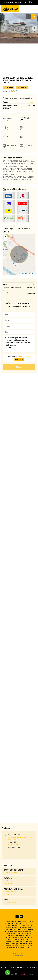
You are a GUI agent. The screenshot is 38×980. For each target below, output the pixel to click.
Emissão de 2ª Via (11, 902)
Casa (13, 78)
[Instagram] (17, 917)
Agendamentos (10, 883)
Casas (6, 78)
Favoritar (8, 88)
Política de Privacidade (19, 953)
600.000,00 (31, 102)
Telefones (8, 894)
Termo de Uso (19, 955)
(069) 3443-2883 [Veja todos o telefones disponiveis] (21, 2)
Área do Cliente (9, 2)
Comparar (22, 88)
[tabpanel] (19, 28)
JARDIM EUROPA (25, 78)
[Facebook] (21, 917)
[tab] (28, 17)
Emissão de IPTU (11, 892)
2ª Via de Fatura (10, 881)
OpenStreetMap (30, 274)
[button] (31, 2)
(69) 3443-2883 (13, 845)
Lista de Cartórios (11, 873)
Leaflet (21, 274)
